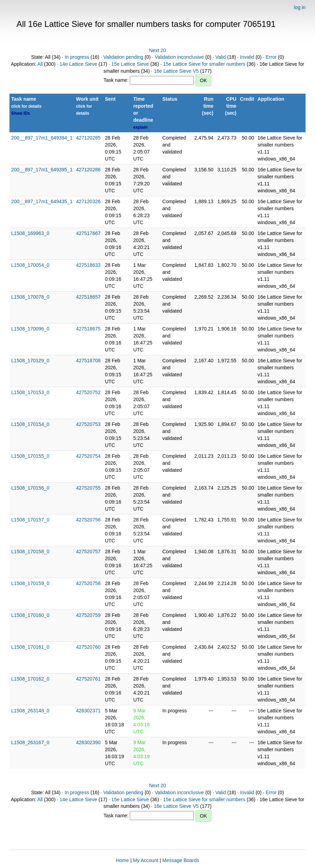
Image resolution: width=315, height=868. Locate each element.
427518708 (88, 361)
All (40, 64)
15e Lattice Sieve (130, 64)
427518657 (88, 297)
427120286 (88, 170)
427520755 (88, 488)
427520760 (88, 647)
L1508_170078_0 (30, 297)
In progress (77, 57)
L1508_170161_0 (30, 647)
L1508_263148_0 (30, 711)
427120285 (88, 138)
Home (122, 860)
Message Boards (181, 860)
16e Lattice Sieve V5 (176, 71)
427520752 (88, 392)
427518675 (88, 329)
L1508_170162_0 (30, 679)
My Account (146, 860)
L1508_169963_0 (30, 233)
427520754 (88, 456)
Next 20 (157, 50)
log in (300, 7)
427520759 (88, 615)
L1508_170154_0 (30, 424)
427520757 (88, 552)
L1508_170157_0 (30, 520)
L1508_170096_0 (30, 329)
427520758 (88, 583)
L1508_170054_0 (30, 265)
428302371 (88, 711)
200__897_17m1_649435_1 (42, 201)
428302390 (88, 742)
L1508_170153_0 (30, 392)
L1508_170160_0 (30, 615)
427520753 (88, 424)
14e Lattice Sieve (78, 64)
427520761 (88, 679)
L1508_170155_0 (30, 456)
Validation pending (123, 57)
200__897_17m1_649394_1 (42, 138)
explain (141, 127)
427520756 (88, 520)
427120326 (88, 201)
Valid (220, 57)
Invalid (247, 57)
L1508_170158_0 (30, 552)
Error (271, 57)
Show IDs (21, 113)
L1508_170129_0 (30, 361)
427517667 (88, 233)
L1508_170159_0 (30, 583)
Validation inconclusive (179, 57)
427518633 (88, 265)
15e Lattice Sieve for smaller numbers (204, 64)
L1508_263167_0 (30, 742)
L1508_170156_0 (30, 488)
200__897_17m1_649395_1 (42, 170)
